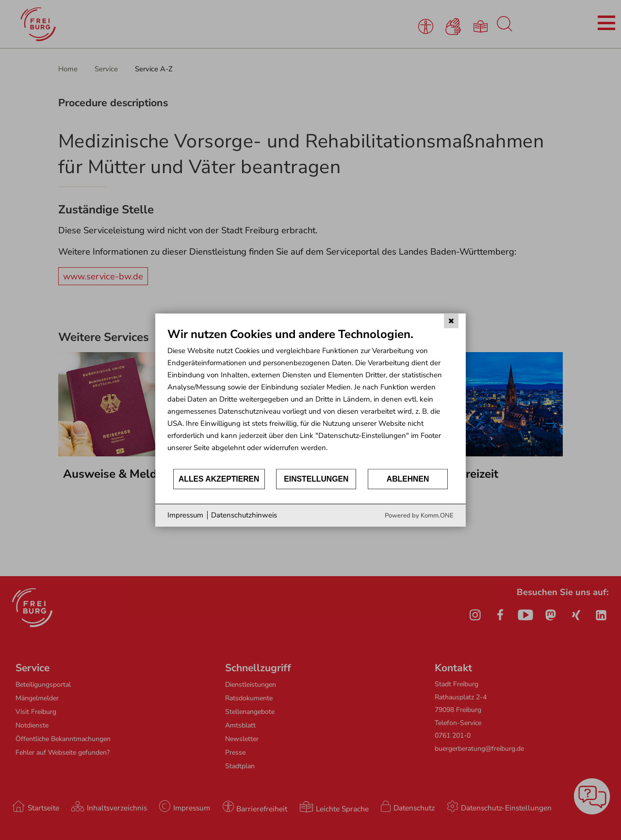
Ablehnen (408, 479)
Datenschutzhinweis (244, 515)
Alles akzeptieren (219, 479)
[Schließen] (451, 321)
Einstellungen (316, 479)
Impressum (185, 515)
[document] (310, 397)
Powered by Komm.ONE (419, 515)
